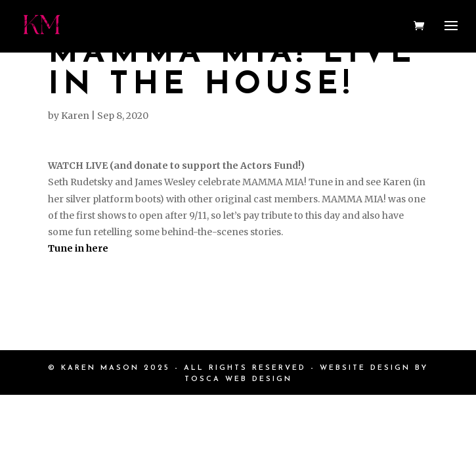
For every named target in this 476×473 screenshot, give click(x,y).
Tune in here (78, 248)
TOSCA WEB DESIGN (238, 379)
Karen (75, 116)
